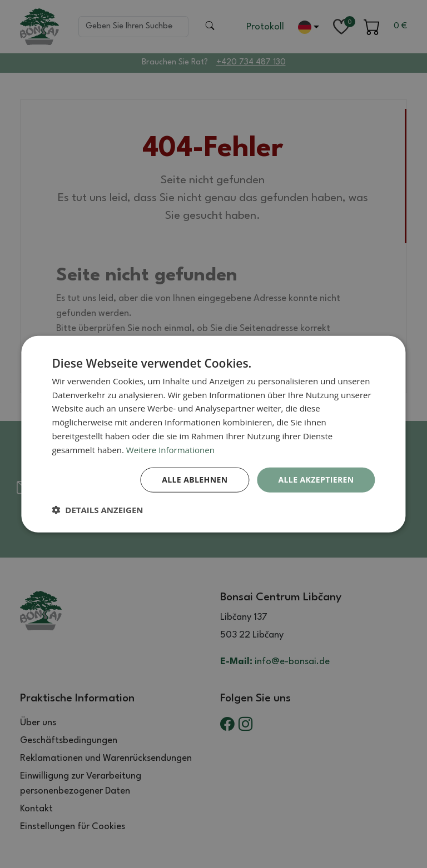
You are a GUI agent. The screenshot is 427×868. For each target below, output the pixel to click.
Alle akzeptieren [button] (316, 480)
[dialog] (213, 434)
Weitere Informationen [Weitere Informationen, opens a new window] (170, 449)
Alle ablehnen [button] (195, 480)
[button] (97, 510)
